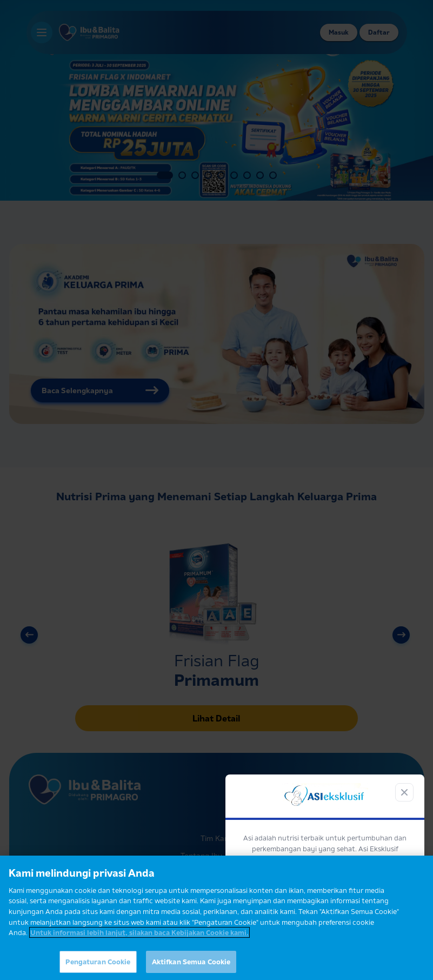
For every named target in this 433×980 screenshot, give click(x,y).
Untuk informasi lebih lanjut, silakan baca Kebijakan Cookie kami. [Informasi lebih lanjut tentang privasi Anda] (139, 938)
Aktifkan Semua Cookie (191, 968)
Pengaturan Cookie (98, 968)
